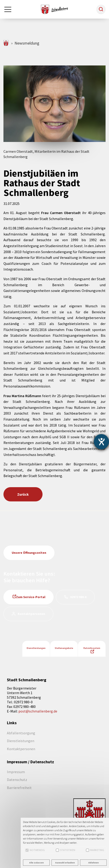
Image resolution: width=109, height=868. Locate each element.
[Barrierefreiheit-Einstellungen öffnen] (101, 442)
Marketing (95, 850)
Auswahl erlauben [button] (65, 863)
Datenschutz (17, 780)
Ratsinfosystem (92, 648)
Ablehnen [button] (93, 863)
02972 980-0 (78, 597)
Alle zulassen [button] (36, 863)
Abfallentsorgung (21, 733)
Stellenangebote (64, 648)
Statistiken (66, 850)
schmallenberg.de (6, 43)
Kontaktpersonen (31, 614)
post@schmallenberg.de (38, 711)
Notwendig (35, 850)
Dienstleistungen (36, 648)
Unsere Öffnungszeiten (29, 553)
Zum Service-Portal (31, 597)
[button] (101, 9)
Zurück (23, 494)
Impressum (16, 772)
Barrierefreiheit (19, 788)
